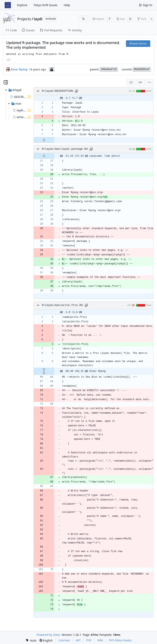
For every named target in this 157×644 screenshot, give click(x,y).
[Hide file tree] (6, 82)
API (78, 640)
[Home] (8, 5)
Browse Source (138, 44)
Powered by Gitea (48, 635)
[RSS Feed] (83, 19)
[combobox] (131, 82)
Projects (24, 19)
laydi (38, 19)
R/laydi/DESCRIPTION (57, 91)
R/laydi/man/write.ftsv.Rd (62, 305)
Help (67, 5)
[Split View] (140, 82)
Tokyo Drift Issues (45, 5)
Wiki (100, 640)
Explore (22, 5)
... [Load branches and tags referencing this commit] (9, 59)
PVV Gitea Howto (120, 640)
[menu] (149, 82)
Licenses (64, 640)
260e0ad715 (109, 69)
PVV (89, 640)
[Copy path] (76, 91)
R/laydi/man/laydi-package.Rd (65, 149)
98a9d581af (142, 69)
